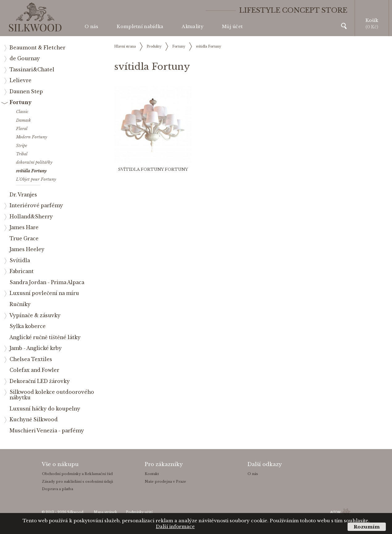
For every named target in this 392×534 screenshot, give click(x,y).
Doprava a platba (58, 489)
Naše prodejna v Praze (165, 481)
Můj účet (232, 27)
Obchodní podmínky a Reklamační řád (77, 474)
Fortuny (179, 46)
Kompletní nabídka (140, 27)
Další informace (175, 526)
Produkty (154, 46)
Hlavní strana (125, 46)
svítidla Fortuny (209, 46)
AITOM (335, 512)
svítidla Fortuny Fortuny (153, 169)
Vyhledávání (344, 26)
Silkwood (75, 512)
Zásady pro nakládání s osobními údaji (77, 481)
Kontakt (152, 474)
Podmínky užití (139, 512)
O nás (91, 27)
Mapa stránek (105, 512)
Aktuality (193, 27)
